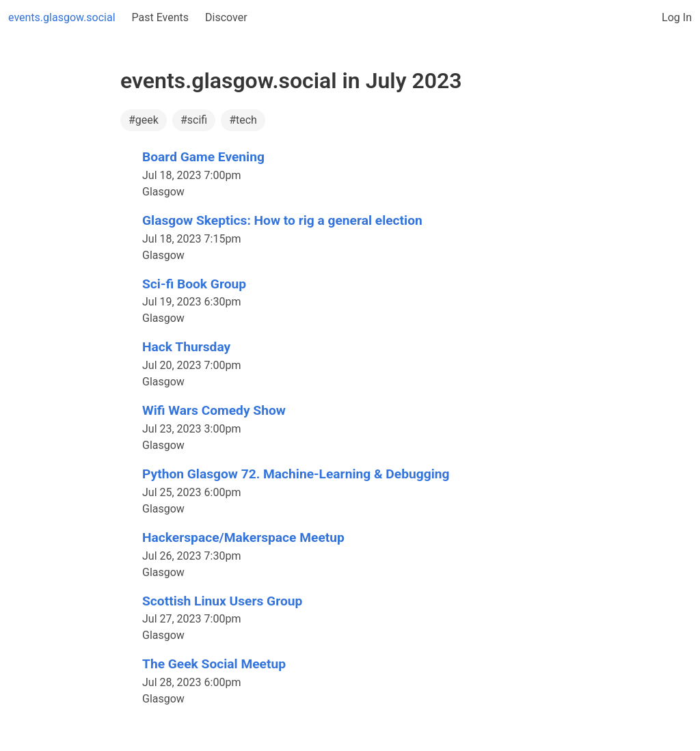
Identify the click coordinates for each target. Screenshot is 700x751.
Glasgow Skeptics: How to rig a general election (282, 220)
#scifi (194, 120)
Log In (677, 17)
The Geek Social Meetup (214, 664)
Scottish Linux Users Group (222, 601)
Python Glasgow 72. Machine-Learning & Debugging (296, 474)
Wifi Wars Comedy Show (214, 410)
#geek (144, 120)
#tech (243, 120)
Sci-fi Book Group (194, 284)
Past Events (161, 17)
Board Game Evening (203, 157)
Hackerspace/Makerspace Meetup (243, 537)
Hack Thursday (186, 347)
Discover (226, 17)
